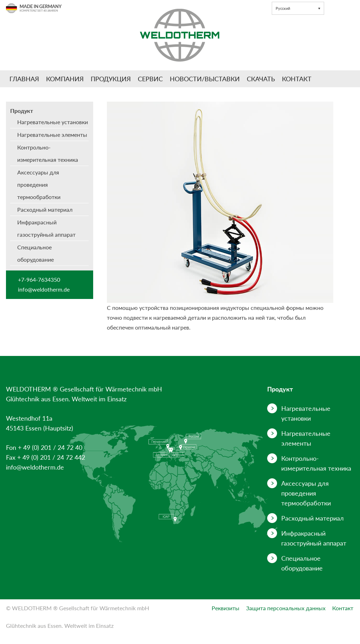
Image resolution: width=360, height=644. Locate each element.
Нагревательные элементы (52, 135)
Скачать (261, 79)
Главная (24, 79)
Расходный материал (45, 209)
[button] (298, 8)
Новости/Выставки (205, 79)
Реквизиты (226, 608)
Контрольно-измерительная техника (48, 153)
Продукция (111, 79)
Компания (65, 79)
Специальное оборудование (36, 253)
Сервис (150, 79)
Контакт (297, 79)
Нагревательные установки (53, 122)
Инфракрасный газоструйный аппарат (46, 228)
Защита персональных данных (286, 608)
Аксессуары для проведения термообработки (39, 184)
